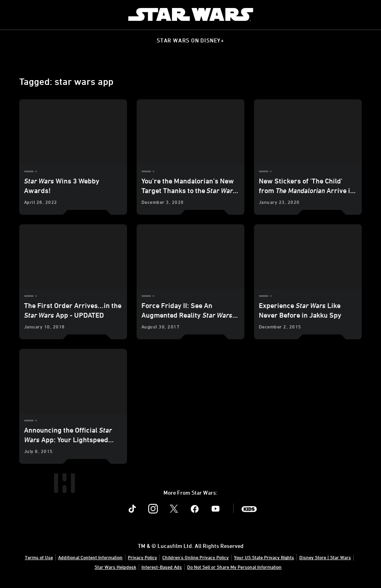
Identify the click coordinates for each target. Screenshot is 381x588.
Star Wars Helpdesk (115, 567)
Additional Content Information (90, 557)
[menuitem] (13, 14)
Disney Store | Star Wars (325, 557)
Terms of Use (39, 557)
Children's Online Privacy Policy (196, 557)
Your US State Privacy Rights (264, 557)
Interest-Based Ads (162, 567)
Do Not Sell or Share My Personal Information (234, 567)
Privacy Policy (142, 557)
